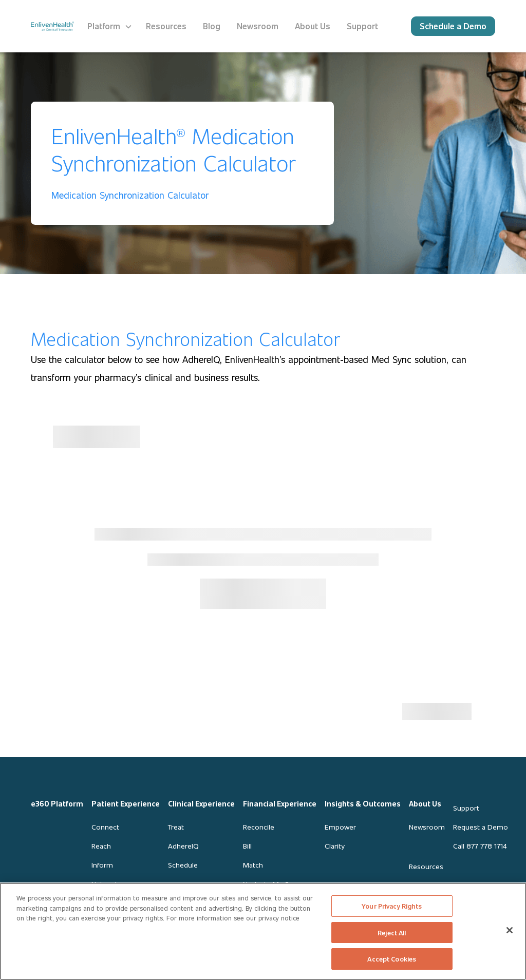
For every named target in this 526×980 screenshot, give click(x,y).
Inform (102, 865)
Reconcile (259, 827)
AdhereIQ (183, 846)
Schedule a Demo (453, 26)
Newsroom (427, 827)
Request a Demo (481, 827)
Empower (340, 827)
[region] (263, 931)
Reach (101, 846)
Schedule (183, 865)
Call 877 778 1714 (480, 846)
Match (253, 865)
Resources (426, 866)
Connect (105, 827)
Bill (247, 846)
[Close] (510, 930)
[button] (110, 26)
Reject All (392, 933)
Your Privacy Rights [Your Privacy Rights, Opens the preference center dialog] (392, 906)
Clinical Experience (201, 804)
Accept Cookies (392, 959)
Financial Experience (280, 804)
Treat (176, 827)
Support (466, 808)
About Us (425, 804)
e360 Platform (57, 804)
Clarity (334, 846)
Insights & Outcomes (363, 804)
